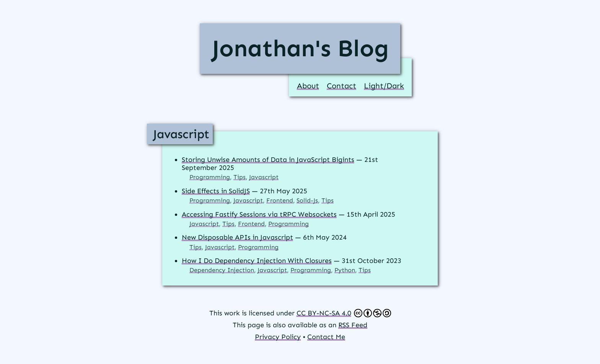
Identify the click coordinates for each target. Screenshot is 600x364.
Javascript (181, 134)
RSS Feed (353, 325)
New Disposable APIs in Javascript (237, 237)
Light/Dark (384, 86)
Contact (342, 86)
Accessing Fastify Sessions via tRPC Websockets (259, 214)
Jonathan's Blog (300, 48)
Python (345, 270)
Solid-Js (307, 200)
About (308, 86)
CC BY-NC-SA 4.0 (344, 313)
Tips (240, 177)
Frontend (280, 200)
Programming (210, 177)
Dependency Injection (222, 270)
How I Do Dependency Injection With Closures (257, 261)
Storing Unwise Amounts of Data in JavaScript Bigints (268, 160)
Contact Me (326, 337)
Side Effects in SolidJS (216, 191)
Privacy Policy (278, 337)
